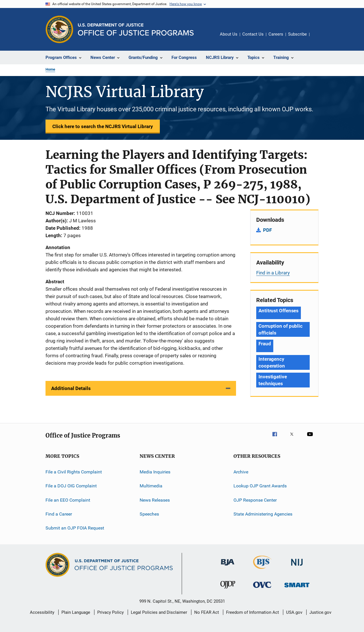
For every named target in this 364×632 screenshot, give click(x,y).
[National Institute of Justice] (297, 567)
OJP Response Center (255, 500)
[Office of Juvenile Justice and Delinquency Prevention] (228, 590)
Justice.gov (320, 612)
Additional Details (71, 388)
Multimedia (151, 486)
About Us (229, 34)
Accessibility (42, 612)
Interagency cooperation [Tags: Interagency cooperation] (272, 362)
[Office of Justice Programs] (59, 29)
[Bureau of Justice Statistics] (262, 570)
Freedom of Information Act (253, 612)
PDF (267, 230)
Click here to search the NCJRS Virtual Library (103, 126)
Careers (276, 34)
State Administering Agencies (263, 514)
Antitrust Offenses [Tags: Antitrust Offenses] (279, 311)
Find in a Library (273, 273)
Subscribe (297, 34)
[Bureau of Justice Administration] (228, 567)
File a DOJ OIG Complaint (71, 486)
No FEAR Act (207, 612)
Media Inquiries (155, 472)
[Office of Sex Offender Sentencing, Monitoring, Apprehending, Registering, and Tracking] (297, 588)
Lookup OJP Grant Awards (260, 486)
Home (50, 69)
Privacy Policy (110, 612)
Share (318, 38)
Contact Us (253, 34)
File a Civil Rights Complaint (74, 472)
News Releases (155, 500)
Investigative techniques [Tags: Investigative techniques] (273, 380)
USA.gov (294, 612)
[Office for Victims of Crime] (262, 589)
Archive (241, 472)
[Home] (136, 29)
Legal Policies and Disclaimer (159, 612)
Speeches (149, 514)
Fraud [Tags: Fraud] (265, 344)
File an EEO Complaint (68, 500)
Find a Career (59, 514)
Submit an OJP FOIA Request (75, 528)
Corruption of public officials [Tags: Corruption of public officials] (281, 329)
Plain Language (76, 612)
